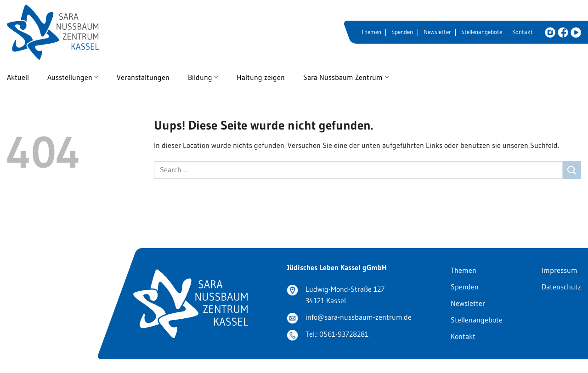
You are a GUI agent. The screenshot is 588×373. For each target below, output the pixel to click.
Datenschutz (561, 287)
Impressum (560, 270)
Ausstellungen (73, 77)
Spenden (402, 32)
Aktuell (18, 77)
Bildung (203, 77)
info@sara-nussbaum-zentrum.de (359, 317)
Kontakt (523, 32)
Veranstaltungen (143, 77)
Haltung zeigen (261, 77)
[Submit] (572, 170)
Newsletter (437, 32)
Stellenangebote (482, 32)
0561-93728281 (344, 334)
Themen (371, 32)
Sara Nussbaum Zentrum (346, 77)
